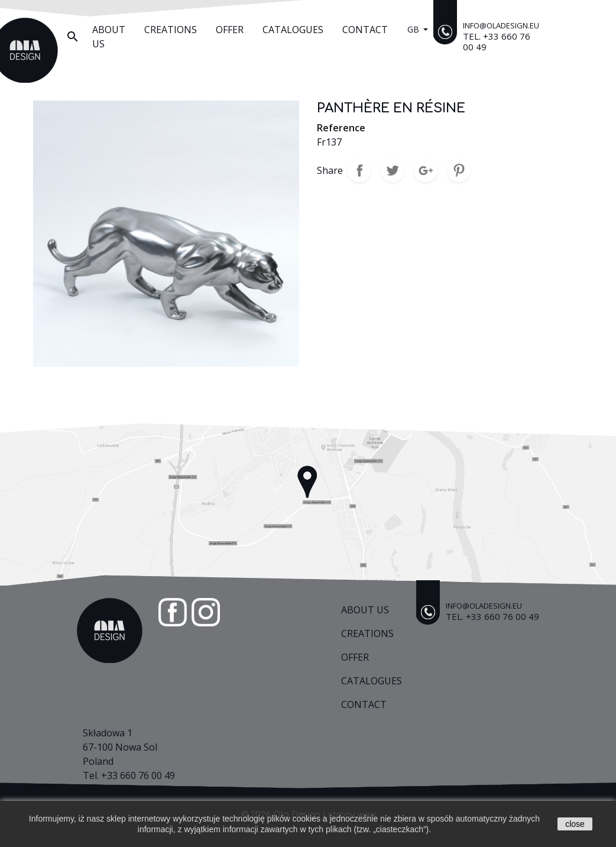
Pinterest (459, 170)
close (575, 824)
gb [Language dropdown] (414, 29)
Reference (341, 128)
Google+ (426, 170)
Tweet (393, 170)
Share (359, 170)
